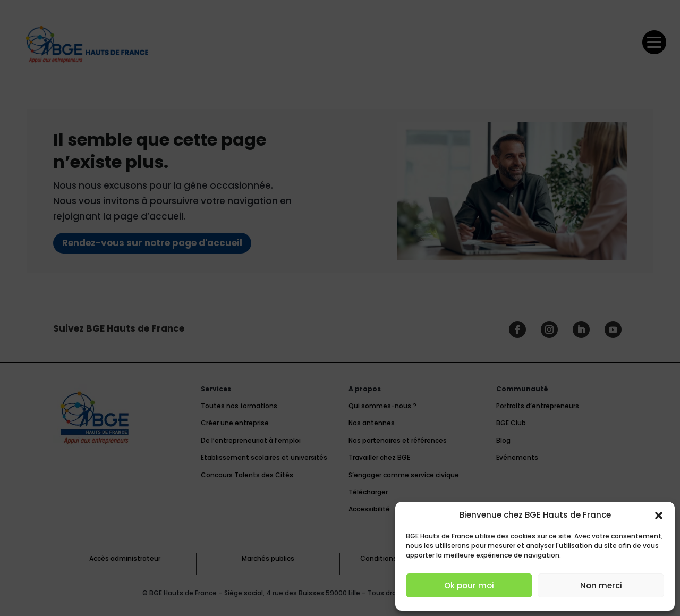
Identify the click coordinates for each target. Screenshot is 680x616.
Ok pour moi (469, 585)
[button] (659, 516)
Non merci (601, 585)
